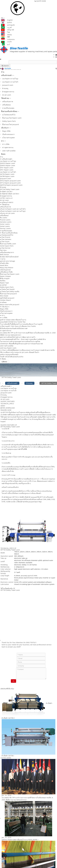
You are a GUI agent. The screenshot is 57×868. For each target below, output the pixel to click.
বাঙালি (6, 42)
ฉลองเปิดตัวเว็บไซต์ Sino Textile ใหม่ (13, 322)
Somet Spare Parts (7, 246)
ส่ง (13, 681)
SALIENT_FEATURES (8, 401)
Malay (6, 35)
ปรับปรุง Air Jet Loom (7, 213)
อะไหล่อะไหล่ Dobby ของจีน (10, 291)
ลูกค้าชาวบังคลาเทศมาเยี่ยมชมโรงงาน (13, 320)
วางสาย (3, 259)
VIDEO (3, 406)
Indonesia (8, 39)
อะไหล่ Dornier (5, 248)
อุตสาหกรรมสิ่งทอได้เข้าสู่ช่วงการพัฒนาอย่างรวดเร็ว (18, 337)
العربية (6, 27)
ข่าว (3, 141)
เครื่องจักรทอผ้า (7, 75)
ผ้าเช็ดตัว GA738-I (6, 192)
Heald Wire (4, 265)
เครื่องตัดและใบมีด (6, 272)
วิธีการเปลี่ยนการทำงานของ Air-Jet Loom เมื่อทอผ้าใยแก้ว (20, 352)
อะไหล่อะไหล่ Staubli (7, 289)
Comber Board (5, 300)
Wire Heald (4, 296)
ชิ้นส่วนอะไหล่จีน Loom (8, 244)
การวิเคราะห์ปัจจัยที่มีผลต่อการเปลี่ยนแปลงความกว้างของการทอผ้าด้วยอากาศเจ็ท (27, 350)
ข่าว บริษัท (6, 144)
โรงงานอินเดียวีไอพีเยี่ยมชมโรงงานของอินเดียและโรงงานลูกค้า (21, 324)
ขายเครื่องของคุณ (8, 108)
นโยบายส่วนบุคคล (8, 138)
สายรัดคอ (3, 302)
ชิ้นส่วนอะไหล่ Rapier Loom (12, 118)
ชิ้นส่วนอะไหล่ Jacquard (11, 124)
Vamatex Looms (6, 222)
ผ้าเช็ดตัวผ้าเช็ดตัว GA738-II (10, 194)
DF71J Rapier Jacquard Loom (10, 183)
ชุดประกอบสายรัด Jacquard (10, 304)
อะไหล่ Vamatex (6, 239)
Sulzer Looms (5, 224)
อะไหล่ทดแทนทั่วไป (9, 115)
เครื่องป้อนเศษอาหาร (7, 252)
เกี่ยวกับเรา (5, 128)
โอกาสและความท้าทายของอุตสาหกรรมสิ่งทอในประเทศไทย (20, 341)
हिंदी (5, 37)
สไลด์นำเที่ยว (4, 263)
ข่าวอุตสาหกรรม (8, 147)
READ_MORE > (33, 840)
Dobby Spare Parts (9, 121)
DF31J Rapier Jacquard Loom (10, 181)
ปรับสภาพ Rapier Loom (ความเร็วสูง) (13, 211)
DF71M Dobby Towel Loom (10, 189)
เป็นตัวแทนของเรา (8, 134)
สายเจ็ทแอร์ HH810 (7, 202)
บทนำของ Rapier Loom (8, 348)
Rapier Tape (4, 283)
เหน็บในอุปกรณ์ (5, 270)
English (7, 20)
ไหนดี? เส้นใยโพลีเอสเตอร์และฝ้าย (12, 357)
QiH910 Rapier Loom (8, 163)
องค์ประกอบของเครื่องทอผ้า (9, 354)
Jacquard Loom (8, 85)
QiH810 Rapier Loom (8, 165)
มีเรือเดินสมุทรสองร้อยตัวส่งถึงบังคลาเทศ (14, 328)
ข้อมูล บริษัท (6, 131)
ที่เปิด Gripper (5, 278)
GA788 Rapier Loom (7, 176)
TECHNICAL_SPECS (7, 404)
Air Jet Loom (7, 95)
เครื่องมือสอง (6, 105)
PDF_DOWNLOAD (8, 408)
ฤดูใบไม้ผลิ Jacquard (7, 298)
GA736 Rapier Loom (7, 174)
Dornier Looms (5, 228)
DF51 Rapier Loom (7, 170)
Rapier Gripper (5, 276)
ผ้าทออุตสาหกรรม (8, 92)
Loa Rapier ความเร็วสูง (10, 79)
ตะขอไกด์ (3, 285)
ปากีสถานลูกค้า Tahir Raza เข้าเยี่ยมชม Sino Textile (18, 326)
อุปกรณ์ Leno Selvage (8, 261)
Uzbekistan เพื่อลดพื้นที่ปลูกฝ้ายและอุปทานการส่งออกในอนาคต (21, 344)
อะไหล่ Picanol (5, 237)
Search (5, 66)
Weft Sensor (4, 255)
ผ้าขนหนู (5, 88)
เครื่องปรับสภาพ (8, 101)
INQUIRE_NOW (6, 410)
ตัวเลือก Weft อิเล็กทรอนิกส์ (9, 257)
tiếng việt (8, 30)
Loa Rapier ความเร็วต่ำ (10, 82)
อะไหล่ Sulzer (5, 241)
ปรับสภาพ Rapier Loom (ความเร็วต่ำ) (13, 209)
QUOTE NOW (40, 1)
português (8, 25)
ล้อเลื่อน (3, 281)
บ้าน (3, 72)
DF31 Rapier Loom (7, 168)
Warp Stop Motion (7, 268)
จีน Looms (4, 218)
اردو (5, 44)
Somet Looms (5, 226)
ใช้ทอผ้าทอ (5, 98)
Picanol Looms (5, 220)
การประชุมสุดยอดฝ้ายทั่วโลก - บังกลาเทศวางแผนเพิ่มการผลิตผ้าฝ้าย (23, 339)
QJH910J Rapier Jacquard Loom (11, 185)
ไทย (5, 32)
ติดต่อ (3, 154)
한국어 (6, 22)
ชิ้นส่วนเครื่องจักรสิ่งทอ (9, 111)
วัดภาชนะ (3, 250)
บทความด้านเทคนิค (9, 151)
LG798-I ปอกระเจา (6, 198)
